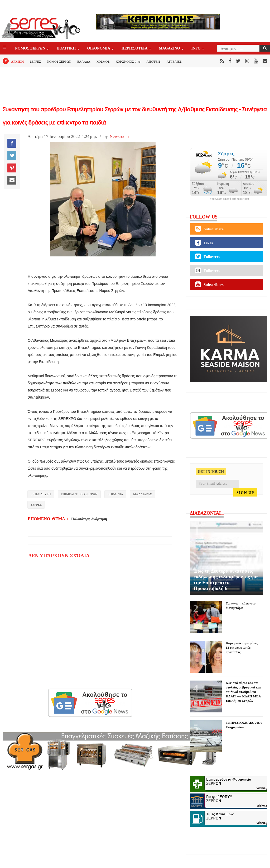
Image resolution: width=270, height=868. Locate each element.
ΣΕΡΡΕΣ (35, 62)
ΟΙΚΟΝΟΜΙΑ (99, 49)
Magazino (170, 49)
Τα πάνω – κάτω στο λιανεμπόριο (241, 606)
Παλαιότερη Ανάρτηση (89, 519)
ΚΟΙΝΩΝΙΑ (115, 494)
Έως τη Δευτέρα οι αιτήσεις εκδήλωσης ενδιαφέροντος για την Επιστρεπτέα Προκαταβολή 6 (226, 580)
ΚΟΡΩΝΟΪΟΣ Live (128, 62)
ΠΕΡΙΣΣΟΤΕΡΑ (135, 49)
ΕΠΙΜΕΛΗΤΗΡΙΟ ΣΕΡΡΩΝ (79, 494)
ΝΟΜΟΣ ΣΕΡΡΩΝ (31, 49)
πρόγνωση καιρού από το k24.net (230, 199)
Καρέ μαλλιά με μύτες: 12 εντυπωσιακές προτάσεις (242, 648)
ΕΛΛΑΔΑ (84, 62)
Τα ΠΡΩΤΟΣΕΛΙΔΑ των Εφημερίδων (244, 725)
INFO (196, 49)
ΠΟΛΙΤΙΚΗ (67, 49)
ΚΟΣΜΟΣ (103, 62)
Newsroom (119, 137)
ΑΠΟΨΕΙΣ (154, 62)
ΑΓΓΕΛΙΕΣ (174, 62)
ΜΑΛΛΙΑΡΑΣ (143, 494)
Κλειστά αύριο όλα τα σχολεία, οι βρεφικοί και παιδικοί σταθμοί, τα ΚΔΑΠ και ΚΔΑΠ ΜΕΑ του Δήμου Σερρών (243, 692)
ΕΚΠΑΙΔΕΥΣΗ (41, 494)
